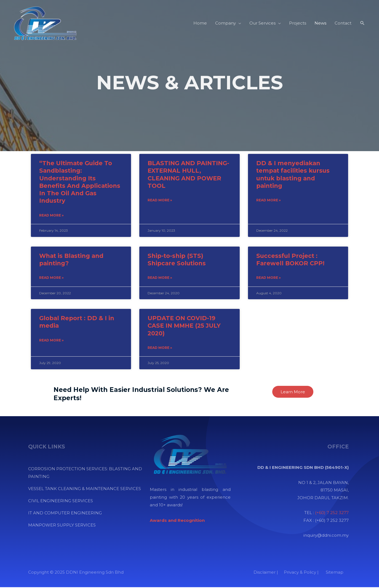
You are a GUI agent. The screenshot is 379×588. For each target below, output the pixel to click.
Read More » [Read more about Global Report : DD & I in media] (51, 341)
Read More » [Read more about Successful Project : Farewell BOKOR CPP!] (269, 278)
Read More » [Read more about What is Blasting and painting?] (51, 278)
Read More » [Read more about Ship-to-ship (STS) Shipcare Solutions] (160, 278)
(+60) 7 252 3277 (332, 513)
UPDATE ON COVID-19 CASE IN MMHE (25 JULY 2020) (184, 326)
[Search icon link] (362, 23)
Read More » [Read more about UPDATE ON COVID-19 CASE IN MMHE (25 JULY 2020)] (160, 348)
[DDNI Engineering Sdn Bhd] (44, 23)
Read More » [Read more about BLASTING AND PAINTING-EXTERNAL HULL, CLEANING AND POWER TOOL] (160, 200)
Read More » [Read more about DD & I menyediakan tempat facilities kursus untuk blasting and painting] (269, 200)
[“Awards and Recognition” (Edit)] (177, 521)
